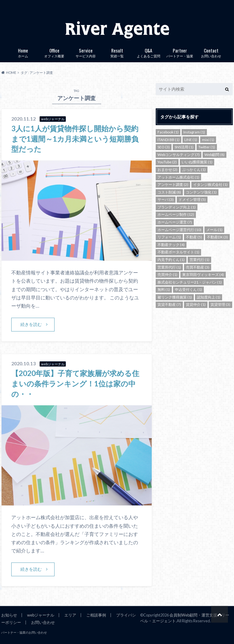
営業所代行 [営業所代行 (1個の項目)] (169, 267)
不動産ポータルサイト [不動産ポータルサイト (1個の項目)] (178, 252)
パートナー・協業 (180, 52)
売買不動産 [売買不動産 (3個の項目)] (198, 267)
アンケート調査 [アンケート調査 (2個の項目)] (173, 185)
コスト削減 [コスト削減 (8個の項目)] (169, 192)
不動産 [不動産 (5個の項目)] (194, 237)
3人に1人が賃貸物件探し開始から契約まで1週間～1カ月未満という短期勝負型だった (75, 139)
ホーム (23, 52)
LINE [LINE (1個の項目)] (191, 140)
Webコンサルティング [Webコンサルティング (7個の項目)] (179, 155)
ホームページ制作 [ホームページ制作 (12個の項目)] (176, 214)
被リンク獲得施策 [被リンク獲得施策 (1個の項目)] (175, 297)
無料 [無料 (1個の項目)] (164, 289)
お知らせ (9, 615)
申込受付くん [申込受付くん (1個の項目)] (188, 289)
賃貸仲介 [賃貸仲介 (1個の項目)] (196, 304)
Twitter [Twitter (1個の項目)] (207, 147)
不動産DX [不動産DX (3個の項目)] (217, 237)
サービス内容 (86, 52)
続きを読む (31, 324)
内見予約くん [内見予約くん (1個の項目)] (171, 260)
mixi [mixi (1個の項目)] (208, 140)
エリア (70, 615)
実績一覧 (117, 52)
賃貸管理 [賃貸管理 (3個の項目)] (220, 304)
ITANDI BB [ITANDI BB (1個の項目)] (168, 140)
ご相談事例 (96, 615)
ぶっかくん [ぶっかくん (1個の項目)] (194, 170)
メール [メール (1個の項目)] (214, 230)
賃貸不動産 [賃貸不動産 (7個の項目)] (169, 304)
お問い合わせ (211, 52)
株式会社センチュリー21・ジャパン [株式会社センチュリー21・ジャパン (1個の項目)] (190, 282)
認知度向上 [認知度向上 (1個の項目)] (209, 297)
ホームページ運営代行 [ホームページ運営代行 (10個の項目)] (179, 230)
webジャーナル (41, 615)
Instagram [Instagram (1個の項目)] (194, 132)
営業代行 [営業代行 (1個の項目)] (199, 260)
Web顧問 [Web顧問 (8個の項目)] (214, 155)
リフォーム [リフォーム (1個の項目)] (169, 237)
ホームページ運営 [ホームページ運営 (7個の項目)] (175, 222)
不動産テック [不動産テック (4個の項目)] (171, 245)
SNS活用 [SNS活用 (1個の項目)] (184, 147)
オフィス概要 (54, 52)
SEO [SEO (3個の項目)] (164, 147)
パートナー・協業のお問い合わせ (24, 632)
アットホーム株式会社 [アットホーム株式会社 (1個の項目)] (178, 177)
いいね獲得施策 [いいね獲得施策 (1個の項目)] (197, 162)
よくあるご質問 (149, 52)
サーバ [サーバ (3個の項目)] (166, 199)
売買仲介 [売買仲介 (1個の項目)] (167, 275)
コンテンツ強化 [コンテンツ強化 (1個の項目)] (201, 192)
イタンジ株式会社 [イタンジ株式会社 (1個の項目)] (210, 185)
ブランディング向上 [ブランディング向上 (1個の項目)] (177, 207)
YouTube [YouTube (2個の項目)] (167, 162)
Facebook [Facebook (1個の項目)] (168, 132)
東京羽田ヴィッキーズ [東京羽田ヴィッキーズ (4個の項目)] (203, 275)
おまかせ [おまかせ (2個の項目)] (167, 170)
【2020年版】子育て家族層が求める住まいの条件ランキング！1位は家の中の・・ (75, 383)
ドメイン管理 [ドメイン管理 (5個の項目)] (192, 199)
